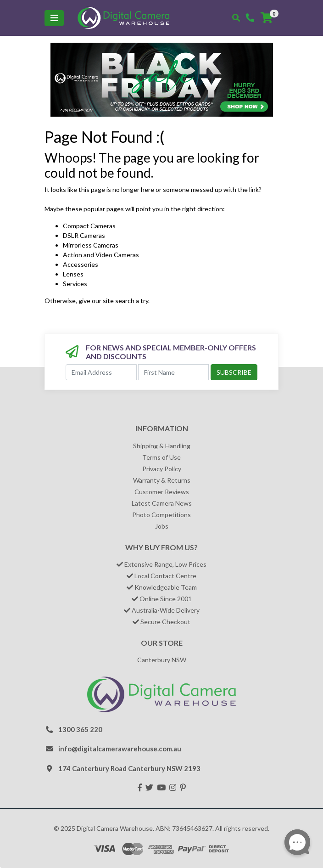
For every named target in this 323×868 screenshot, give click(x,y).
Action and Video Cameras (101, 255)
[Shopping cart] (267, 18)
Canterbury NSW (162, 660)
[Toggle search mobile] (236, 18)
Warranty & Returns (162, 480)
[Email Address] (101, 372)
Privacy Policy (162, 469)
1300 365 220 (80, 729)
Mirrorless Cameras (91, 245)
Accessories (81, 264)
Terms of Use (161, 457)
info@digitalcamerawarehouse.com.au (120, 749)
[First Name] (174, 372)
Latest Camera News (162, 503)
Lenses (73, 274)
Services (75, 284)
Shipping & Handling (162, 446)
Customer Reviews (162, 492)
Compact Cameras (89, 226)
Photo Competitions (161, 515)
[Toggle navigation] (54, 18)
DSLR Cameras (84, 235)
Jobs (162, 526)
